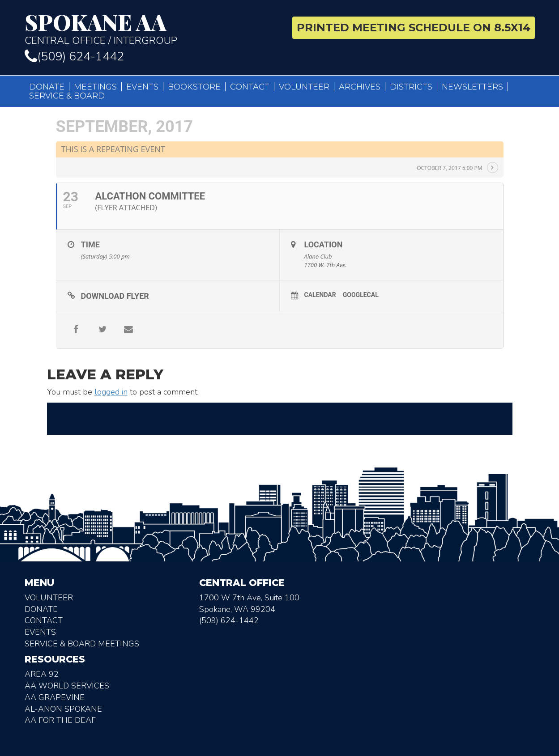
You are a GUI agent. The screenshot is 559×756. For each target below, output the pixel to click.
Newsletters (472, 87)
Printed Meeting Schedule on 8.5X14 (414, 28)
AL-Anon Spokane (63, 709)
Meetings (95, 87)
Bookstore (194, 87)
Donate (47, 87)
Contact (250, 87)
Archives (360, 87)
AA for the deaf (60, 720)
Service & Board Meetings (82, 644)
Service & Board (67, 96)
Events (142, 87)
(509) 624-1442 (74, 57)
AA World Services (67, 686)
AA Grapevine (55, 697)
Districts (411, 87)
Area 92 (42, 674)
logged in (111, 392)
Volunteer (304, 87)
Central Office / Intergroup (149, 29)
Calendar (320, 295)
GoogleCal (361, 295)
